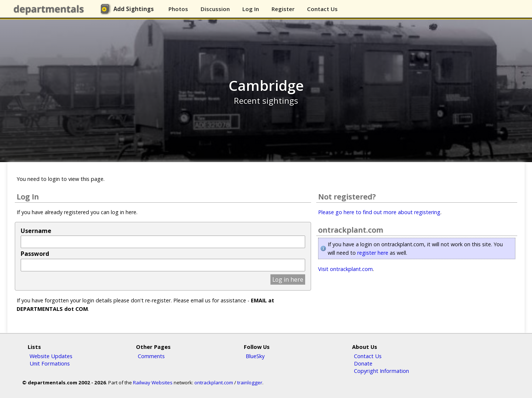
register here (373, 253)
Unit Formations (50, 363)
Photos (178, 9)
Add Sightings (134, 9)
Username (36, 231)
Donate (363, 363)
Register (283, 9)
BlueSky (255, 356)
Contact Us (322, 9)
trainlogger (250, 382)
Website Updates (51, 356)
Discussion (215, 9)
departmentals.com (50, 9)
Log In (251, 9)
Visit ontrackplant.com (345, 269)
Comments (151, 356)
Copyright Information (381, 371)
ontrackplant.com (214, 382)
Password (35, 254)
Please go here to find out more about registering (379, 212)
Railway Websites (153, 382)
